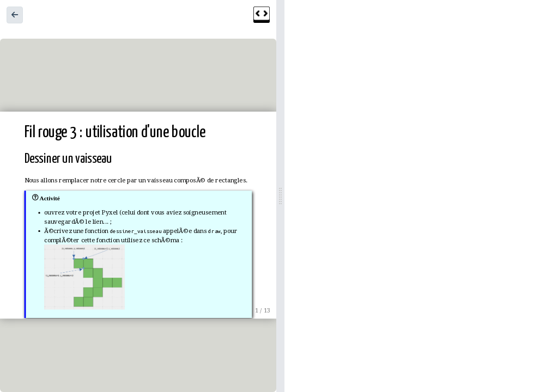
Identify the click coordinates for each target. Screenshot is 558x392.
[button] (15, 15)
